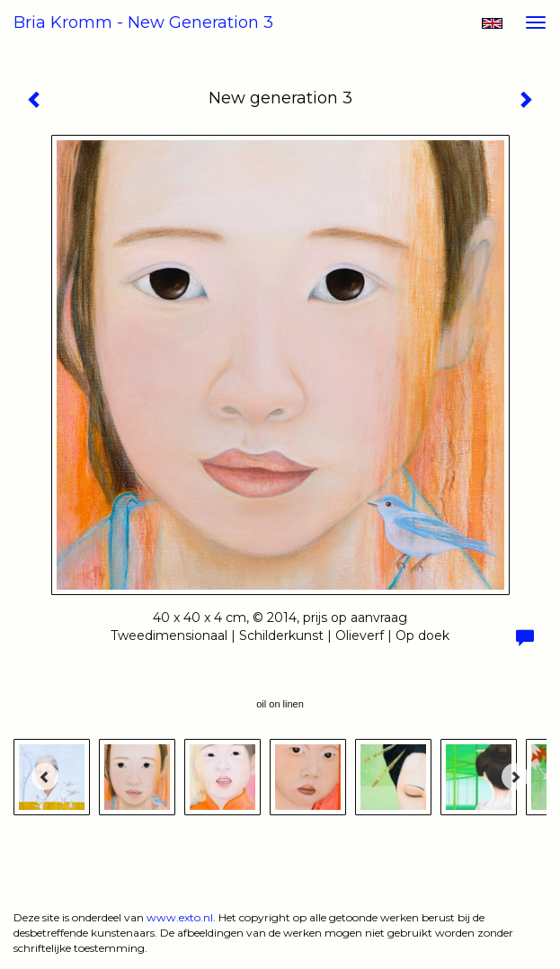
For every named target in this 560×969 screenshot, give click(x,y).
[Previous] (45, 777)
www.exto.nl (180, 917)
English (492, 23)
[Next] (515, 777)
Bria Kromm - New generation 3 (143, 22)
